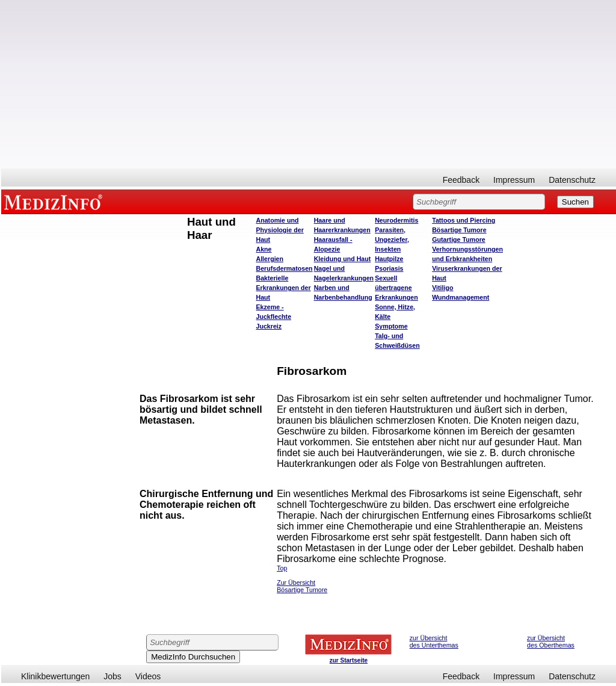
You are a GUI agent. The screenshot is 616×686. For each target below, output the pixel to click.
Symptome (391, 326)
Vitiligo (442, 288)
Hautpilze (389, 259)
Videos (148, 676)
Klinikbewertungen (55, 676)
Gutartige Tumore (459, 239)
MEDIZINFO (55, 202)
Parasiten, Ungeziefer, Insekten (392, 239)
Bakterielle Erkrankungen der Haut (283, 288)
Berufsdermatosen (284, 268)
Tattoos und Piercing (464, 220)
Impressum (514, 180)
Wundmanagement (460, 297)
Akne (263, 249)
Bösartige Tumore (459, 230)
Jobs (112, 676)
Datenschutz (572, 180)
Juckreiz (269, 326)
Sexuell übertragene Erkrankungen (396, 288)
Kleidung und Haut (343, 259)
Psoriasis (389, 268)
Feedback (461, 180)
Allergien (269, 259)
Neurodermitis (396, 220)
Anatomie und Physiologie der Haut (279, 230)
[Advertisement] (309, 84)
